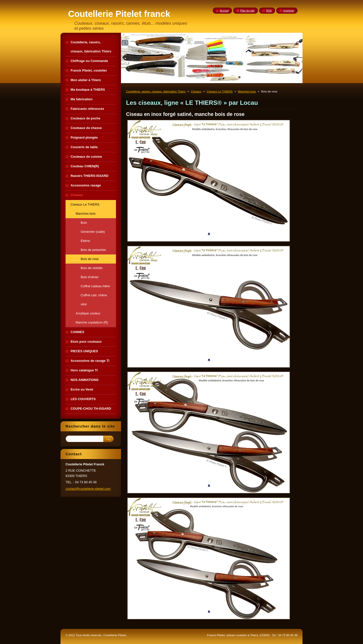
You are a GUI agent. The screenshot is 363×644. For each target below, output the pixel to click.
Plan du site (247, 11)
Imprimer (289, 11)
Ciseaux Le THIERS (220, 91)
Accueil (224, 11)
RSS (269, 11)
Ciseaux (196, 91)
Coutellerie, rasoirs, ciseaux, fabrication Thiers (156, 91)
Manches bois (247, 91)
